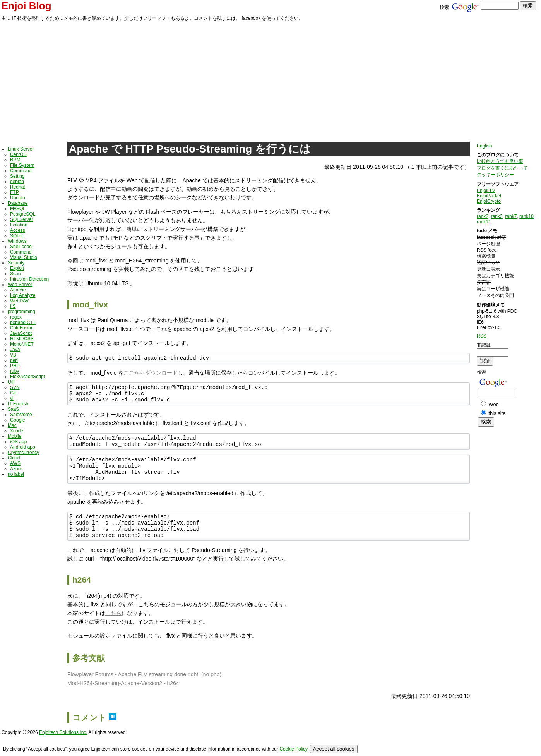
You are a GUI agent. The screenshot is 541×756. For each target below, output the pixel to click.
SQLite (17, 236)
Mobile (15, 436)
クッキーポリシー (495, 175)
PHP (15, 366)
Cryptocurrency (23, 453)
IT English (18, 404)
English (484, 146)
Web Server (20, 285)
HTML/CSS (22, 339)
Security (16, 263)
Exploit (17, 268)
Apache (18, 290)
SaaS (13, 409)
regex (16, 317)
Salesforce (21, 415)
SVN (15, 387)
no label (16, 474)
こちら (113, 629)
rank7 (511, 216)
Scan (15, 274)
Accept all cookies (334, 749)
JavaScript (21, 333)
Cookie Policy (293, 749)
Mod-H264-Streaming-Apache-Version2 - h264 (123, 699)
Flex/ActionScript (27, 377)
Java (15, 350)
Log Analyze (23, 295)
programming (21, 312)
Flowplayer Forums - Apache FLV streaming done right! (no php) (144, 691)
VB (13, 355)
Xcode (17, 431)
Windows (17, 241)
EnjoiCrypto (489, 201)
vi (12, 398)
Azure (16, 469)
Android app (23, 447)
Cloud (14, 458)
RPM (15, 160)
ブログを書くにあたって (502, 168)
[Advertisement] (270, 80)
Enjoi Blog (27, 6)
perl (14, 360)
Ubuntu (18, 198)
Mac (12, 425)
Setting (17, 176)
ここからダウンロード (151, 374)
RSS (482, 336)
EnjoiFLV (486, 190)
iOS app (18, 442)
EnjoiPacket (489, 196)
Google (18, 420)
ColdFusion (22, 328)
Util (11, 382)
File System (22, 165)
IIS (13, 306)
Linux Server (21, 149)
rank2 (483, 216)
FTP (15, 192)
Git (13, 393)
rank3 (497, 216)
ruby (15, 371)
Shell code (21, 247)
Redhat (18, 187)
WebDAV (19, 301)
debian (17, 182)
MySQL (18, 209)
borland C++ (23, 322)
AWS (15, 463)
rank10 (526, 216)
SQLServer (21, 219)
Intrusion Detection (29, 279)
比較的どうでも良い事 (500, 161)
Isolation (19, 225)
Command (21, 171)
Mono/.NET (22, 344)
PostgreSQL (23, 214)
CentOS (18, 154)
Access (18, 230)
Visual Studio (24, 257)
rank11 (484, 222)
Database (18, 203)
